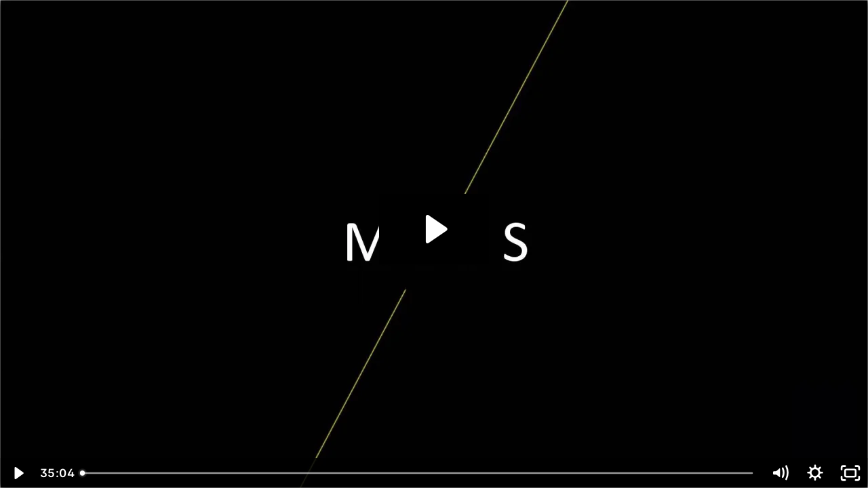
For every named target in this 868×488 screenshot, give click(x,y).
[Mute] (780, 473)
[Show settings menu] (815, 473)
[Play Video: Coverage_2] (434, 229)
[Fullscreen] (850, 473)
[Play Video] (18, 473)
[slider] (418, 473)
